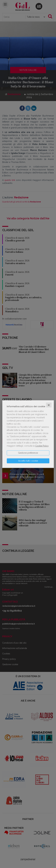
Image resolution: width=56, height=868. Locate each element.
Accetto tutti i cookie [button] (28, 461)
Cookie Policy (42, 446)
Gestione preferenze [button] (28, 453)
